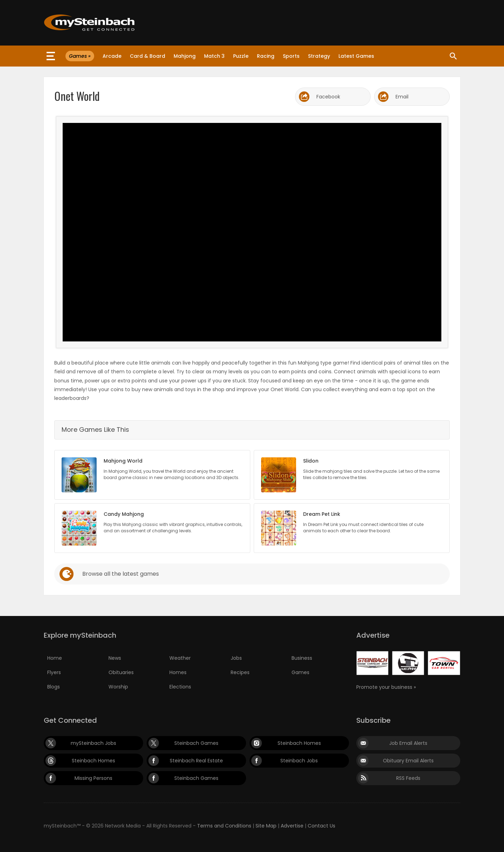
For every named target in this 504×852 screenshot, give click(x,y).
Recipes (240, 672)
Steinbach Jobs (299, 761)
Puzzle (241, 56)
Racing (266, 56)
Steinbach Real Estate (196, 761)
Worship (118, 687)
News (115, 658)
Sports (291, 56)
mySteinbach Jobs (93, 743)
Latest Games (356, 56)
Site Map (266, 826)
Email (402, 97)
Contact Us (321, 826)
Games (300, 672)
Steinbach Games (196, 743)
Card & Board (148, 56)
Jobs (236, 658)
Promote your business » (386, 687)
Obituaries (121, 672)
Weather (180, 658)
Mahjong (185, 56)
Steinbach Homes (299, 743)
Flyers (54, 672)
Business (302, 658)
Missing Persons (93, 778)
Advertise (292, 826)
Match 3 (214, 56)
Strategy (319, 56)
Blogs (54, 687)
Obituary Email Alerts (408, 761)
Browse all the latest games (121, 574)
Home (55, 658)
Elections (180, 687)
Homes (178, 672)
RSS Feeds (408, 778)
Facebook (328, 97)
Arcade (112, 56)
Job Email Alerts (408, 743)
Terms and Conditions (224, 826)
